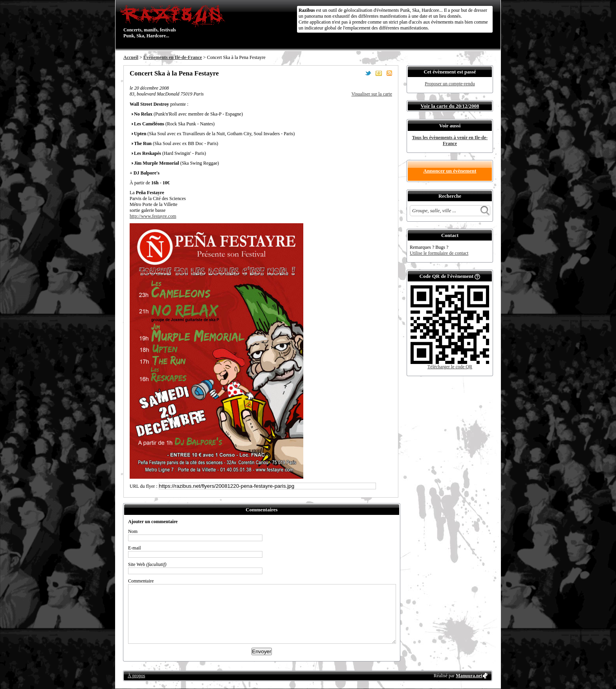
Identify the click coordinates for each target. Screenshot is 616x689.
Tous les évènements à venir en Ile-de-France (450, 141)
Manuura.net (469, 676)
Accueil (131, 57)
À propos (136, 676)
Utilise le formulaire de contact (439, 253)
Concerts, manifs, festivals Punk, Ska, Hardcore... (174, 21)
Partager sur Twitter (368, 73)
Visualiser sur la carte (372, 94)
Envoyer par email (379, 73)
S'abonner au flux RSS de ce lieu (389, 73)
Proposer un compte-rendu (450, 84)
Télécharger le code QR (450, 367)
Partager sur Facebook (357, 73)
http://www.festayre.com (153, 216)
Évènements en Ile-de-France (173, 57)
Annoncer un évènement (450, 171)
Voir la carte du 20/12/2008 (450, 106)
